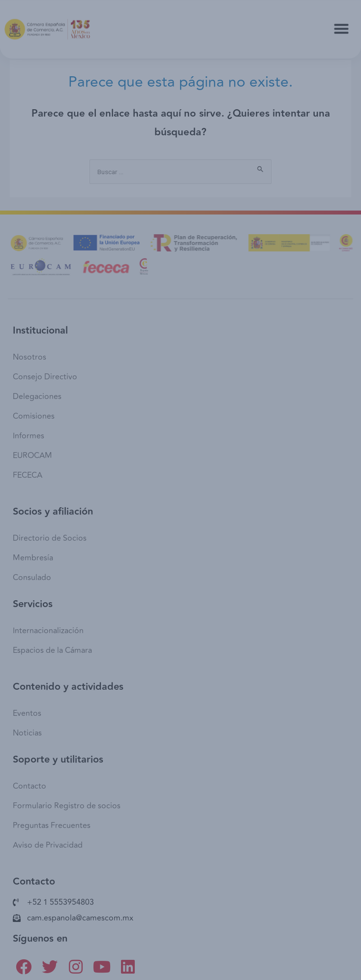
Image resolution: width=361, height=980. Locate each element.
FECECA (28, 475)
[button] (341, 25)
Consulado (32, 578)
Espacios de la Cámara (52, 650)
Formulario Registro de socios (67, 806)
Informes (29, 436)
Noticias (27, 733)
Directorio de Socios (50, 538)
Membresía (33, 558)
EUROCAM (32, 456)
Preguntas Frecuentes (52, 826)
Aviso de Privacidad (48, 845)
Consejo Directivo (45, 377)
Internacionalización (48, 631)
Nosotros (30, 357)
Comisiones (34, 416)
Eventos (27, 713)
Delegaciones (37, 397)
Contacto (30, 786)
